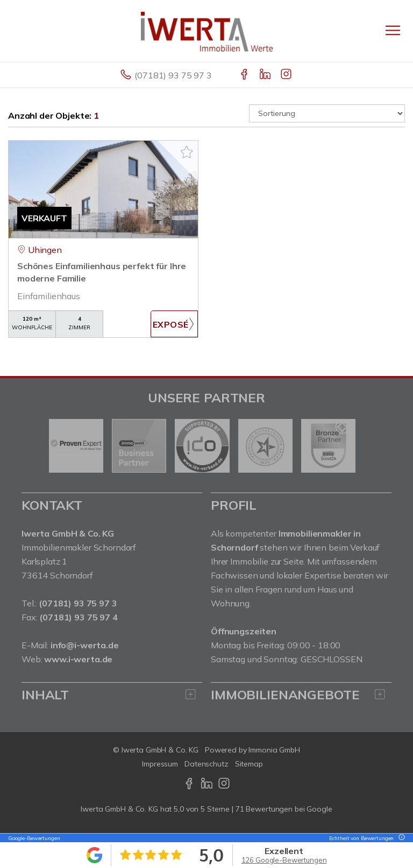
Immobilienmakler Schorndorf (79, 547)
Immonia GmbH (274, 750)
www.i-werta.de (78, 659)
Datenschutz (206, 764)
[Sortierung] (327, 113)
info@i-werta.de (85, 645)
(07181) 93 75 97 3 (173, 75)
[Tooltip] (400, 838)
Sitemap (249, 764)
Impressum (160, 764)
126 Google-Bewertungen (284, 860)
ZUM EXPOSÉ (174, 324)
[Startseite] (207, 31)
